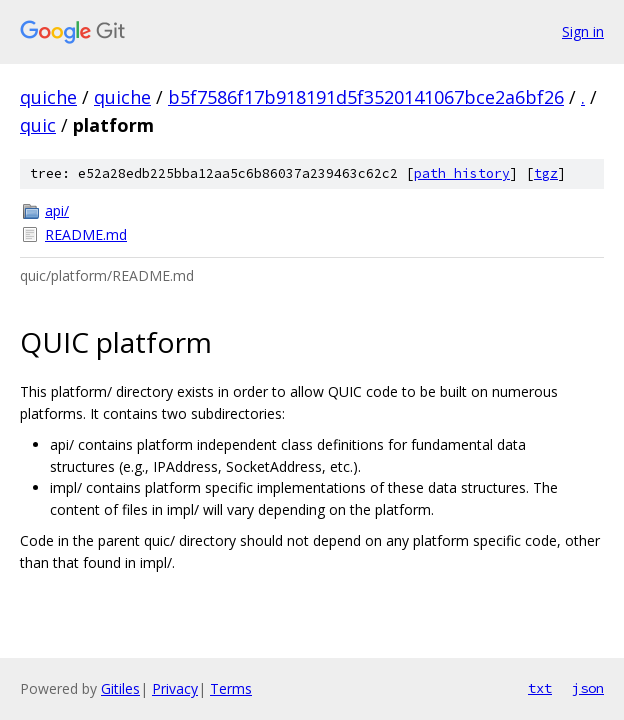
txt (540, 688)
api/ (57, 210)
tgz (546, 173)
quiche (48, 97)
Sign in (583, 31)
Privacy (175, 688)
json (588, 688)
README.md (86, 234)
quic (38, 125)
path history (462, 173)
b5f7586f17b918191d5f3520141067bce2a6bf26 (366, 97)
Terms (231, 688)
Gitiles (120, 688)
